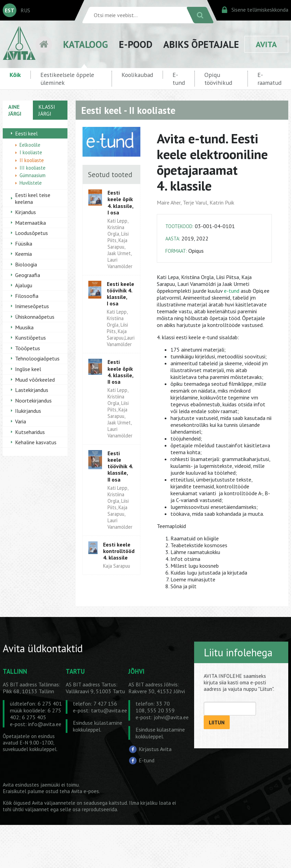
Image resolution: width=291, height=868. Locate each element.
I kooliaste (31, 152)
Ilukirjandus (28, 411)
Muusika (24, 327)
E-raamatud (269, 79)
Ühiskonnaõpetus (35, 317)
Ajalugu (24, 285)
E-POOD (136, 44)
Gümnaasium (33, 175)
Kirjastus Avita (155, 749)
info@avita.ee (45, 724)
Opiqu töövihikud (218, 79)
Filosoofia (27, 296)
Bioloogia (26, 264)
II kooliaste (32, 160)
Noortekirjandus (33, 400)
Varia (21, 421)
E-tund (179, 79)
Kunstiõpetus (30, 338)
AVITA (266, 44)
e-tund (232, 291)
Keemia (23, 254)
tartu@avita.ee (109, 710)
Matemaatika (30, 223)
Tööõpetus (28, 348)
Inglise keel (28, 369)
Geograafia (28, 275)
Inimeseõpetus (32, 306)
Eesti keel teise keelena (33, 198)
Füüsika (24, 244)
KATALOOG (85, 44)
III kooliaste (33, 168)
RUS (25, 10)
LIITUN (217, 722)
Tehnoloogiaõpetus (37, 358)
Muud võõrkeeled (35, 380)
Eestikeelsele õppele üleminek (67, 79)
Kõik (15, 75)
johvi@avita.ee (171, 717)
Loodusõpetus (31, 233)
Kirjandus (26, 212)
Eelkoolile (30, 145)
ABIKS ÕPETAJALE (201, 44)
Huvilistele (31, 183)
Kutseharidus (30, 432)
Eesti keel (26, 133)
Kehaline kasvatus (36, 442)
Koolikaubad (137, 75)
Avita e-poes (85, 791)
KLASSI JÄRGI (47, 110)
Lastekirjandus (32, 390)
